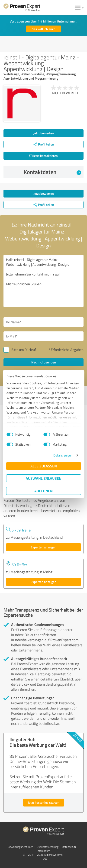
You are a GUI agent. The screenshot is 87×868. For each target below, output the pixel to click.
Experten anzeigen (43, 547)
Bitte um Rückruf (24, 350)
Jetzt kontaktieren (43, 156)
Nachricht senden (44, 362)
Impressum (43, 851)
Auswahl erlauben (44, 478)
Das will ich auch (43, 29)
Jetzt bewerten (44, 133)
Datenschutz (69, 847)
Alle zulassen (44, 466)
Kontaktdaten (52, 172)
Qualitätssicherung (48, 847)
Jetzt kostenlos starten (44, 802)
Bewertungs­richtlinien (21, 847)
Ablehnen (43, 491)
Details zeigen (63, 455)
